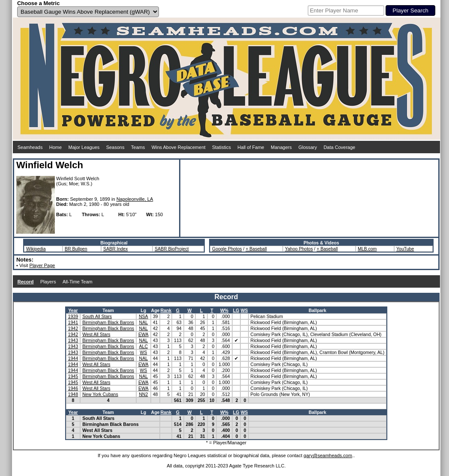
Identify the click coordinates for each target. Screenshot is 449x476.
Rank (166, 310)
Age (156, 310)
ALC (144, 346)
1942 (73, 328)
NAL (144, 322)
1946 (73, 388)
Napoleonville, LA (135, 199)
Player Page (42, 265)
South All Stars (97, 316)
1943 (73, 340)
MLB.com (367, 249)
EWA (144, 334)
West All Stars (96, 334)
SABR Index (115, 249)
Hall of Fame (251, 147)
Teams (138, 147)
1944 (73, 358)
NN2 (143, 394)
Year (73, 310)
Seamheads (30, 147)
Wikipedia (36, 249)
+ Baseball (256, 249)
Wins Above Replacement (179, 147)
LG (236, 310)
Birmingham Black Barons (108, 322)
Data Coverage (339, 147)
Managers (281, 147)
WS (244, 310)
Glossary (307, 147)
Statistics (222, 147)
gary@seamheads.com (328, 455)
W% (224, 310)
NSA (144, 316)
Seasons (115, 147)
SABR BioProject (172, 249)
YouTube (405, 249)
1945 (73, 376)
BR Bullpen (76, 249)
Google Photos (227, 249)
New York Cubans (100, 394)
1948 (73, 394)
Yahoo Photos (299, 249)
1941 (73, 322)
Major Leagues (84, 147)
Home (55, 147)
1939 (73, 316)
